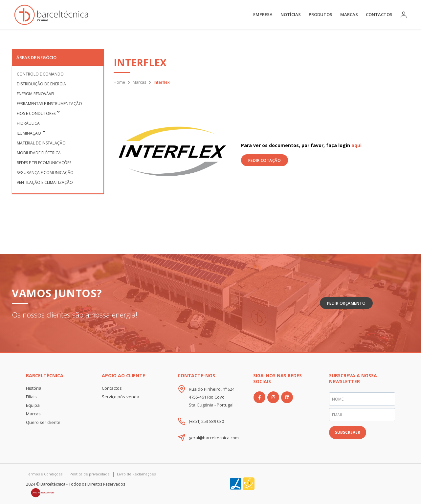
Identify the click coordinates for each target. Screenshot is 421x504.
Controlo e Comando (40, 74)
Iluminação (29, 133)
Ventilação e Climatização (45, 182)
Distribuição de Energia (41, 84)
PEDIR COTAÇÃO (265, 160)
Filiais (31, 397)
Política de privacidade (90, 474)
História (34, 388)
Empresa (263, 14)
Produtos (321, 14)
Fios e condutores (36, 113)
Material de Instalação (41, 143)
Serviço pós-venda (121, 397)
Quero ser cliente (43, 422)
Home (119, 82)
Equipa (33, 405)
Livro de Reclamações (136, 474)
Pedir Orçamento (346, 303)
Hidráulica (28, 123)
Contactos (379, 14)
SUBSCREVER (348, 432)
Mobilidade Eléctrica (39, 153)
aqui (356, 145)
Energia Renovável (36, 94)
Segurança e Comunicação (45, 173)
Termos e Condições (44, 474)
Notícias (291, 14)
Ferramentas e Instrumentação (49, 104)
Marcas (349, 14)
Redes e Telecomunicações (44, 163)
